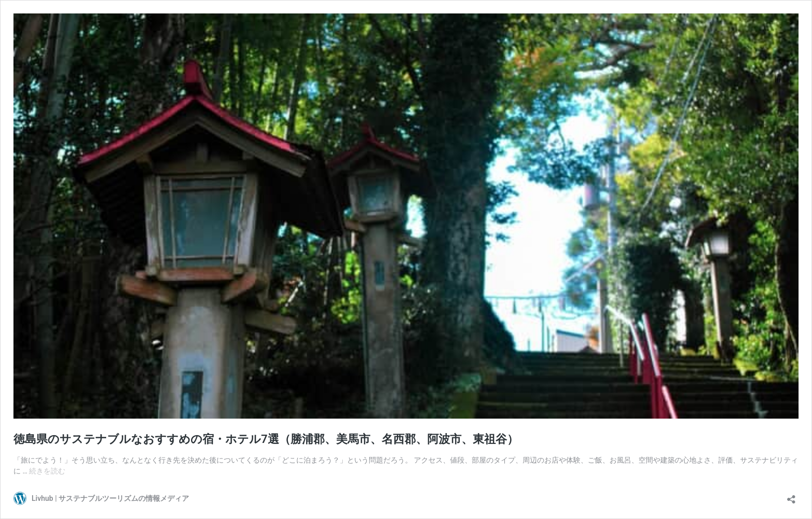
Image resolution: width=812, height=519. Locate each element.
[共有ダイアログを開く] (791, 496)
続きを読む (47, 471)
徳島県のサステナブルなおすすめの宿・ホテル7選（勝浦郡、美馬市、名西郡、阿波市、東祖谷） (266, 439)
